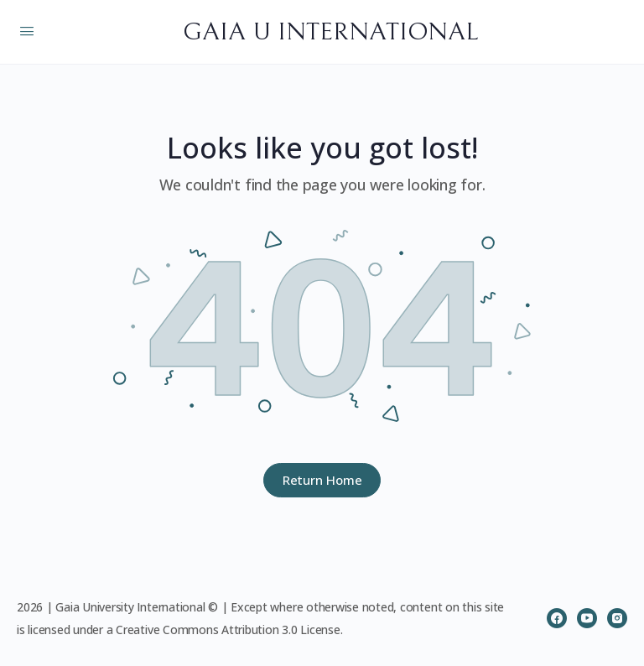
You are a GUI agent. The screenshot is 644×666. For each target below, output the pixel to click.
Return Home (322, 480)
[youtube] (587, 618)
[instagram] (617, 618)
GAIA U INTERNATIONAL (330, 32)
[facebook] (557, 618)
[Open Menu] (27, 30)
